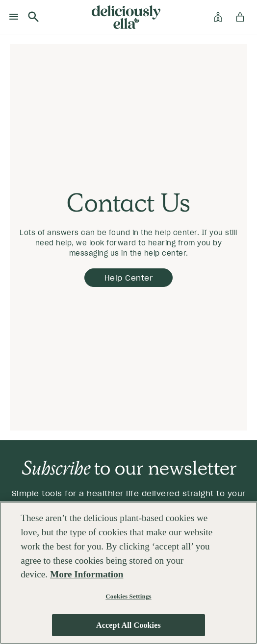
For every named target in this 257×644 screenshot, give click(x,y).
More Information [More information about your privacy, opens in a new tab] (87, 575)
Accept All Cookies (128, 625)
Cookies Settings (128, 597)
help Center (129, 278)
